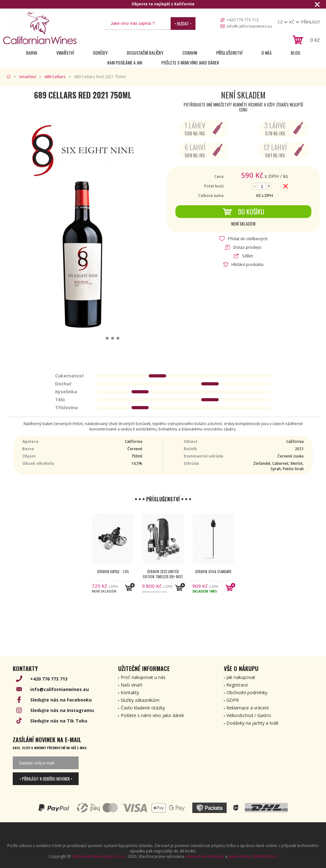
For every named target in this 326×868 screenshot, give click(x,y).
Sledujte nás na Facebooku (61, 700)
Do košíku (243, 212)
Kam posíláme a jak (125, 62)
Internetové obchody (205, 856)
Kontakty (130, 692)
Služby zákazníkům (140, 700)
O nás (266, 53)
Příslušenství (229, 53)
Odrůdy (100, 53)
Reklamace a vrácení (248, 708)
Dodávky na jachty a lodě (252, 723)
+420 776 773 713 (243, 20)
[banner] (40, 28)
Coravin (190, 53)
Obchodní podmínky (247, 692)
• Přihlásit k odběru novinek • (46, 779)
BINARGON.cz (265, 856)
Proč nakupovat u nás (143, 677)
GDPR (233, 700)
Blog (295, 53)
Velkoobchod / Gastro (249, 715)
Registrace (237, 685)
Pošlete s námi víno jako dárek (190, 62)
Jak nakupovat (241, 677)
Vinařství (65, 53)
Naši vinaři (131, 685)
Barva (32, 53)
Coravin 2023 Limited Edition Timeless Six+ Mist (163, 574)
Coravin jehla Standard (213, 572)
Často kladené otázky (143, 708)
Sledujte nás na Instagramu (62, 710)
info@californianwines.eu (249, 26)
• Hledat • (183, 24)
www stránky (240, 856)
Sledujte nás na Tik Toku (59, 721)
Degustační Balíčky (145, 53)
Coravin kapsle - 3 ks (113, 572)
